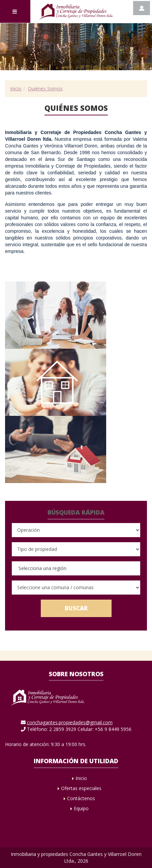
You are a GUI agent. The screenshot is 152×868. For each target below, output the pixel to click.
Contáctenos (81, 798)
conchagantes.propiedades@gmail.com (70, 722)
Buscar (76, 608)
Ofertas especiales (81, 788)
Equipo (81, 808)
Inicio (16, 89)
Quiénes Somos (45, 89)
